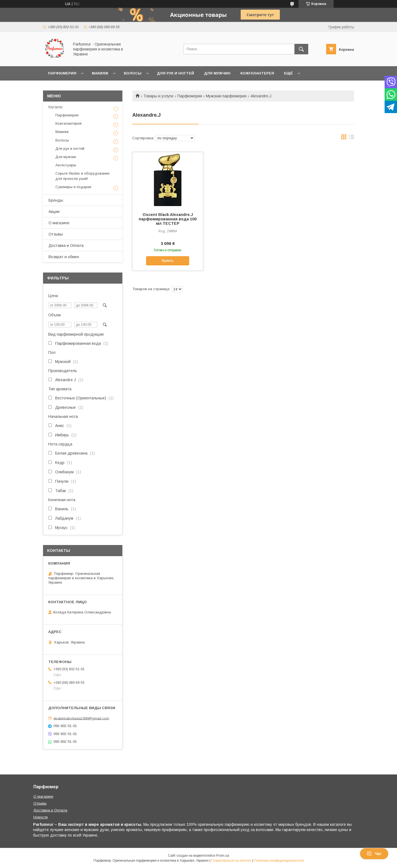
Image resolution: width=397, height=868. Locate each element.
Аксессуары (66, 165)
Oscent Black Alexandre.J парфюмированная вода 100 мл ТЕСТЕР (168, 219)
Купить (168, 261)
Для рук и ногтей (175, 73)
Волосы (133, 73)
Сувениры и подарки (73, 187)
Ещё (288, 73)
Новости (41, 817)
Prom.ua (223, 856)
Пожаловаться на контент (231, 861)
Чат (374, 854)
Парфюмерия (62, 73)
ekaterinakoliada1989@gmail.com (81, 718)
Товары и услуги (158, 96)
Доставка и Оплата (66, 245)
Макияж (100, 73)
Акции (54, 212)
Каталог (56, 107)
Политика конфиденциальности (279, 861)
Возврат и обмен (64, 257)
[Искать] (301, 49)
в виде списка (352, 138)
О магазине (59, 223)
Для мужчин (217, 73)
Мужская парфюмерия (226, 96)
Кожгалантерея (257, 73)
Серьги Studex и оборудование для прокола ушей (82, 176)
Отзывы (56, 234)
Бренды (56, 200)
